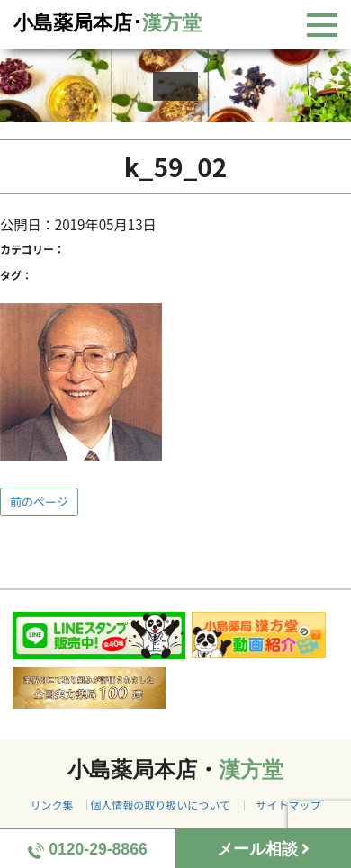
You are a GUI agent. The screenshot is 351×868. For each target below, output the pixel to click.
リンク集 (51, 805)
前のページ (39, 501)
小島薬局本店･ (108, 23)
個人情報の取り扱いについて (160, 805)
